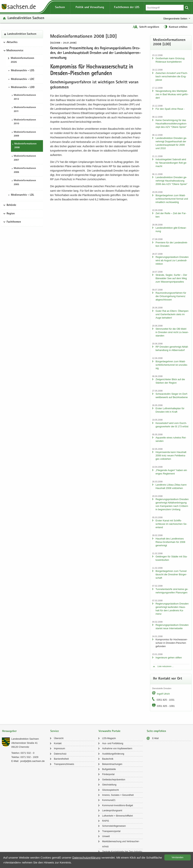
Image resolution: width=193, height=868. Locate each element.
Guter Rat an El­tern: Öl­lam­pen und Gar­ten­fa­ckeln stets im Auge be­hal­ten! (172, 314)
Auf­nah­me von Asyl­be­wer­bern (117, 748)
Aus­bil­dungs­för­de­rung (113, 754)
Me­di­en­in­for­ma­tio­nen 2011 (25, 110)
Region (11, 214)
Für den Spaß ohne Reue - (170, 109)
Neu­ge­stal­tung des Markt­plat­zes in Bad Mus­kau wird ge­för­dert (172, 94)
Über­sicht (59, 738)
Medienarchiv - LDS (23, 71)
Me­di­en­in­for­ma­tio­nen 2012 (25, 97)
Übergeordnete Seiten (175, 19)
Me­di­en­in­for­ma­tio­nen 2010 (25, 122)
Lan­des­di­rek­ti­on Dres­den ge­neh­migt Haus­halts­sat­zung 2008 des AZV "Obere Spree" (171, 181)
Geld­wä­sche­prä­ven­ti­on (114, 780)
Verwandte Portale (110, 731)
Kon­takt (58, 743)
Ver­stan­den (178, 857)
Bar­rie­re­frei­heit (61, 759)
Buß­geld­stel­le (109, 769)
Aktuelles (12, 42)
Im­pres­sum (59, 748)
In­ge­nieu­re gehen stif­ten (169, 658)
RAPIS (106, 821)
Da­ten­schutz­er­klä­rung (87, 858)
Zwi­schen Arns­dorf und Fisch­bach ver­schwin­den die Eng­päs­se (172, 76)
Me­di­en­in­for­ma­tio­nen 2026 (22, 60)
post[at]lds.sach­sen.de (33, 761)
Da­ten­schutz (60, 754)
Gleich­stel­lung (109, 785)
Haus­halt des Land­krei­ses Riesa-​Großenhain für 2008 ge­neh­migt (170, 542)
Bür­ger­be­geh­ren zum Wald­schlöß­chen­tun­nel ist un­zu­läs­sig (172, 365)
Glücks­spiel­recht (110, 790)
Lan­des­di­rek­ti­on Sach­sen (26, 18)
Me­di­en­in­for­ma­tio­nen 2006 (25, 170)
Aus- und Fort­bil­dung (113, 743)
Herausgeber (9, 731)
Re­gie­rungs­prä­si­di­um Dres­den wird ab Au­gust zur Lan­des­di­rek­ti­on (172, 260)
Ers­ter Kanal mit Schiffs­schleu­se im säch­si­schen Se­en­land (171, 524)
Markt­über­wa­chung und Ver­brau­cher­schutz (121, 844)
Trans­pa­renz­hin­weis (64, 764)
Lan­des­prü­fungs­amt (112, 811)
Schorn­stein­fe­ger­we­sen (114, 826)
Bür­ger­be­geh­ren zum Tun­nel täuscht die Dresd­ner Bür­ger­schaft (171, 574)
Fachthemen (14, 222)
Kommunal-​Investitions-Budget (118, 805)
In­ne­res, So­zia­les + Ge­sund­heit (118, 795)
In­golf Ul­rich (163, 694)
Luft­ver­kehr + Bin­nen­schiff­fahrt (118, 816)
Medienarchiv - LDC (23, 79)
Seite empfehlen (156, 731)
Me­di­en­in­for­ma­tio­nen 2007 (25, 158)
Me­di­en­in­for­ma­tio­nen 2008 (25, 146)
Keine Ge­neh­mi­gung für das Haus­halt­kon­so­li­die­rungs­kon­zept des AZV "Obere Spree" (171, 124)
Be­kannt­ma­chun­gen (112, 764)
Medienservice (15, 51)
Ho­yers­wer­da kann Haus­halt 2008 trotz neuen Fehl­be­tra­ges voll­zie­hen (171, 455)
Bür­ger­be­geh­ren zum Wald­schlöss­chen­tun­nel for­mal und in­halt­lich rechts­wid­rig (172, 199)
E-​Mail (155, 738)
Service (55, 731)
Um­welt (106, 836)
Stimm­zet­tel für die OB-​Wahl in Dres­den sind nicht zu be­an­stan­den (172, 332)
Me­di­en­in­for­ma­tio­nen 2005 (25, 183)
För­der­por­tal (108, 774)
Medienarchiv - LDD (23, 87)
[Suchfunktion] (165, 8)
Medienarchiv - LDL (23, 195)
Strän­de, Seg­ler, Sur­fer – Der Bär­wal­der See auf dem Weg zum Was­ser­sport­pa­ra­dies (171, 278)
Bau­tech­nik (108, 759)
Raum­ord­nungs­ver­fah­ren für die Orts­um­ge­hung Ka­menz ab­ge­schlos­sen (171, 296)
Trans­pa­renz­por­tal (111, 831)
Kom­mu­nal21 (109, 800)
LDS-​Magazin (109, 738)
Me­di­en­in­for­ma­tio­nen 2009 (25, 134)
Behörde (11, 205)
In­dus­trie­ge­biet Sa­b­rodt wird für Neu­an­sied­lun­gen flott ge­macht (171, 163)
